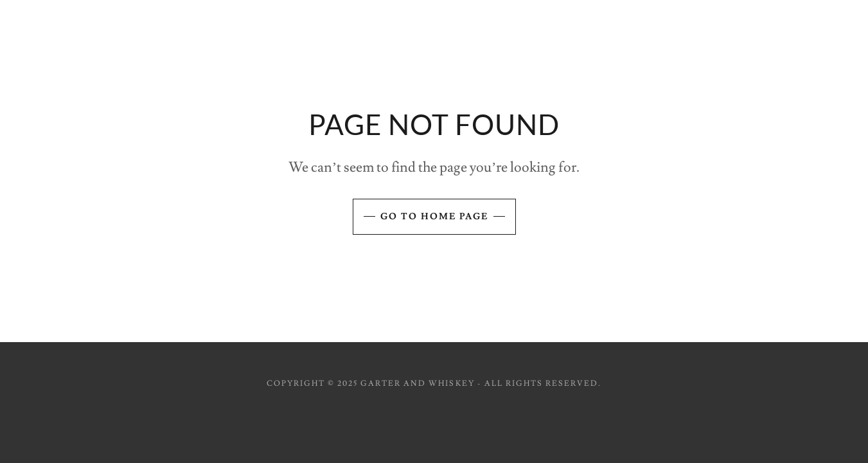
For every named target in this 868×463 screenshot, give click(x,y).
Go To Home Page (434, 217)
